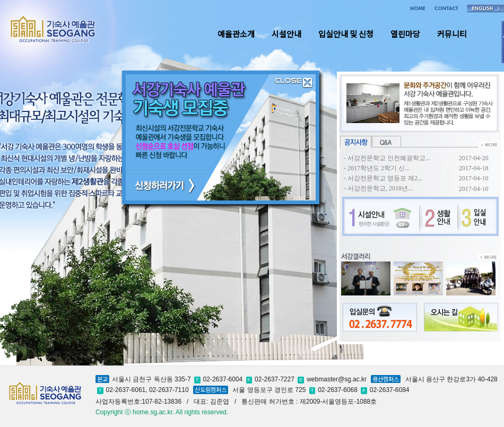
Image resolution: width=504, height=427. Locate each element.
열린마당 (405, 34)
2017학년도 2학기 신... (379, 168)
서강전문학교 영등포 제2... (385, 178)
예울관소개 (236, 34)
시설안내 (286, 34)
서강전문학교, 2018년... (380, 188)
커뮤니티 (452, 34)
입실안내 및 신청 (346, 34)
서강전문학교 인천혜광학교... (389, 158)
